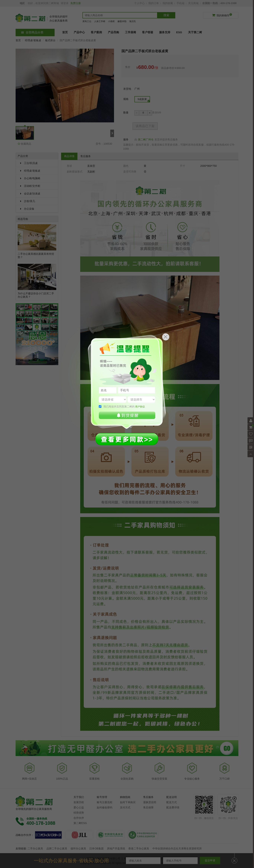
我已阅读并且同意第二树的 (124, 407)
